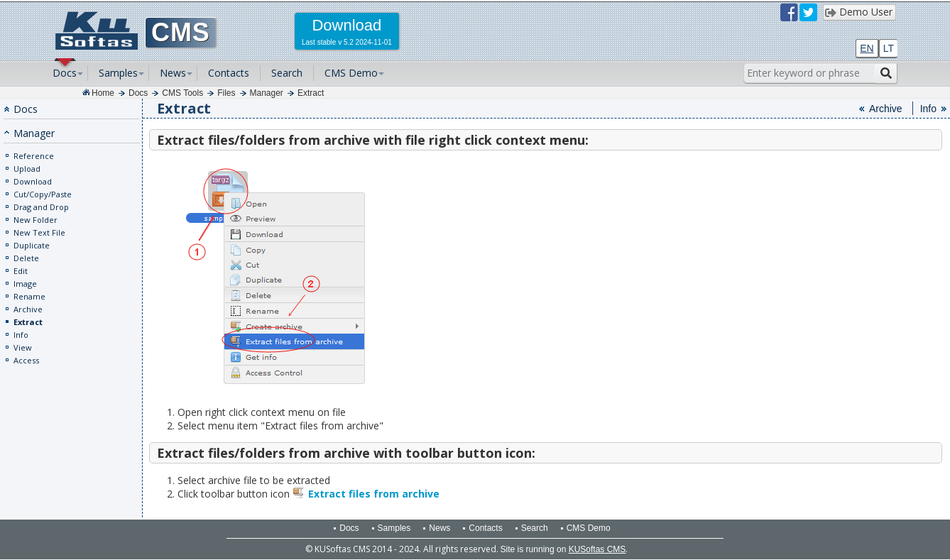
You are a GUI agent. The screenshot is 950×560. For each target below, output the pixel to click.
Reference (34, 156)
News (173, 73)
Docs (65, 73)
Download (33, 181)
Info (21, 335)
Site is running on (563, 549)
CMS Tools (182, 93)
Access (26, 360)
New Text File (39, 232)
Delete (26, 258)
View (23, 347)
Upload (27, 169)
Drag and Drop (41, 207)
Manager (267, 93)
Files (226, 93)
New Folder (36, 220)
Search (287, 73)
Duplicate (32, 245)
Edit (21, 271)
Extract (311, 93)
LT (889, 48)
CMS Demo (351, 73)
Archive (28, 309)
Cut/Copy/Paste (43, 194)
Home (103, 93)
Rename (29, 296)
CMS (181, 32)
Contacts (229, 73)
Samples (118, 73)
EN (867, 48)
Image (25, 284)
